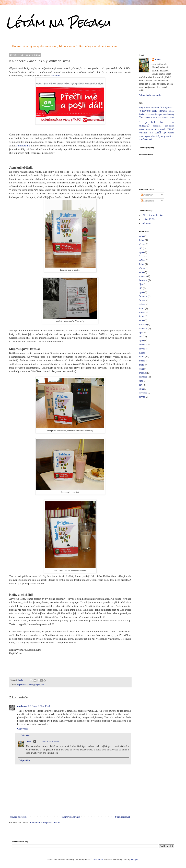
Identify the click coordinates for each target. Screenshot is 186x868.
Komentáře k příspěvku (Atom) (45, 823)
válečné (171, 133)
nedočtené (157, 126)
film (141, 117)
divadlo (151, 114)
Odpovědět (22, 729)
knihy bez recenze (163, 122)
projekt (38, 685)
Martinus (56, 75)
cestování (155, 108)
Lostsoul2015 (148, 219)
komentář (144, 126)
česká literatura (160, 111)
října (141, 284)
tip (43, 685)
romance (143, 133)
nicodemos (98, 860)
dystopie (158, 114)
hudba (147, 118)
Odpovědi (25, 736)
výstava (142, 136)
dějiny (172, 111)
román (171, 129)
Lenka (29, 742)
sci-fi (151, 133)
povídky (155, 129)
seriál (158, 133)
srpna (141, 252)
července (143, 256)
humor (154, 118)
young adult (165, 136)
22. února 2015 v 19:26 (39, 706)
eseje (165, 114)
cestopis (147, 108)
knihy (31, 685)
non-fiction (169, 126)
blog (141, 108)
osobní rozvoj (145, 129)
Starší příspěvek (123, 817)
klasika (166, 118)
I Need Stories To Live (152, 215)
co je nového (22, 685)
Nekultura (146, 223)
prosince (143, 276)
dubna (142, 240)
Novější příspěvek (19, 817)
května (142, 260)
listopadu (143, 280)
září (140, 248)
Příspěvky (147, 195)
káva (160, 118)
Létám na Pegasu (59, 23)
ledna (141, 236)
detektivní (143, 114)
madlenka (22, 706)
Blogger (134, 860)
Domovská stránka (71, 817)
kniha (172, 118)
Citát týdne (165, 108)
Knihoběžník (23, 146)
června (142, 300)
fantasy (171, 114)
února (141, 316)
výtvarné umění (152, 136)
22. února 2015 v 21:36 (48, 742)
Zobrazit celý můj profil (150, 95)
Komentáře (147, 201)
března (142, 244)
